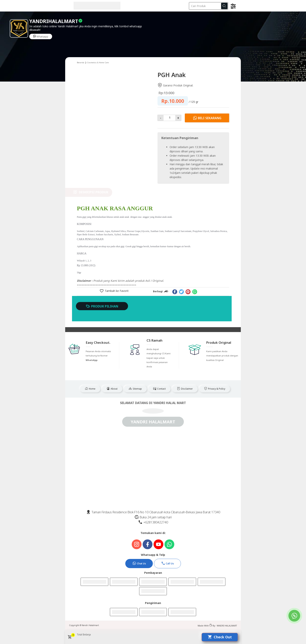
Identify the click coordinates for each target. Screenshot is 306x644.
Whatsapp (41, 36)
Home (90, 389)
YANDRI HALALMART (227, 626)
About (112, 389)
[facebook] (175, 292)
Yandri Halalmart (90, 625)
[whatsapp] (195, 292)
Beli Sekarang (207, 118)
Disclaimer (185, 389)
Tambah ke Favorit (116, 291)
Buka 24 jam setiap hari (153, 517)
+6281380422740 (153, 522)
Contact (159, 389)
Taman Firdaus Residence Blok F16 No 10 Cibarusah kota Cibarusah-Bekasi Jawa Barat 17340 (153, 512)
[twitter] (181, 292)
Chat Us (139, 563)
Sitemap (135, 389)
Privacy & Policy (215, 389)
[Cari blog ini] (209, 6)
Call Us (168, 563)
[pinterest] (188, 292)
